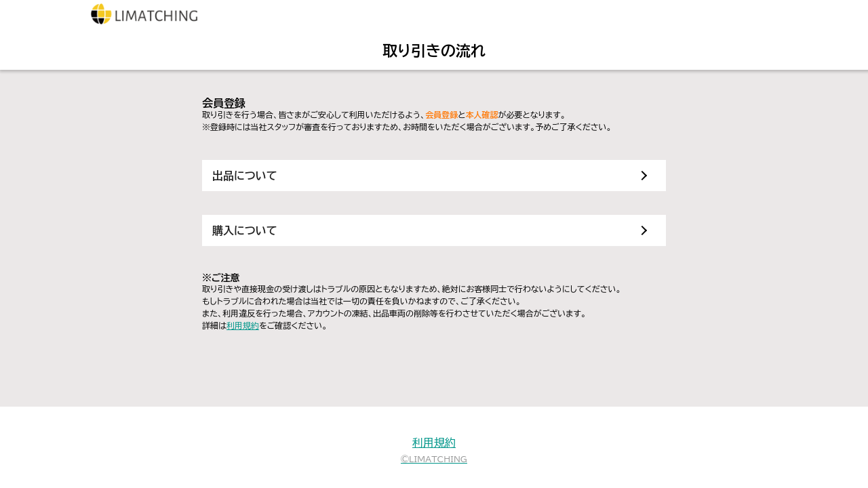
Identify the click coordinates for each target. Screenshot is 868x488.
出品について (245, 176)
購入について (245, 230)
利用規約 (243, 325)
